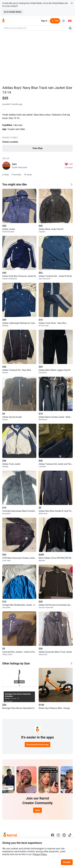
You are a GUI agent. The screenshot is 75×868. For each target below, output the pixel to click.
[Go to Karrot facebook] (53, 835)
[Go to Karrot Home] (10, 835)
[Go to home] (3, 21)
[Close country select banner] (72, 3)
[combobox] (35, 28)
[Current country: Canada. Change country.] (70, 21)
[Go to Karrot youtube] (64, 835)
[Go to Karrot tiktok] (70, 835)
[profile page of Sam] (6, 166)
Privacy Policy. (40, 854)
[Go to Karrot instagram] (58, 835)
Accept (67, 862)
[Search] (70, 28)
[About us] (64, 21)
